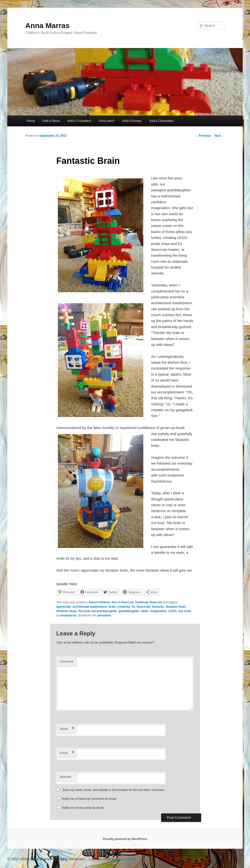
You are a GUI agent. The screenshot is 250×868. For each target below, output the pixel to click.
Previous (203, 136)
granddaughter (129, 611)
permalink (104, 615)
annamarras (68, 615)
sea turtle (185, 611)
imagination (158, 611)
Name (67, 729)
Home (31, 121)
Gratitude (142, 602)
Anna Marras (47, 25)
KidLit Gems (51, 121)
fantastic (158, 607)
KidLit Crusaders (79, 121)
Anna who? (107, 121)
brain (112, 607)
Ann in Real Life (122, 602)
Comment (66, 661)
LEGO (172, 611)
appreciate (63, 607)
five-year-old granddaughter (98, 611)
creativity (124, 607)
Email (67, 753)
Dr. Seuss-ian (141, 607)
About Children (99, 602)
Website (65, 777)
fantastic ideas (66, 611)
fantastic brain (176, 607)
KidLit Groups (132, 121)
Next (220, 136)
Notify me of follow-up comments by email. (89, 799)
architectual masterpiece (90, 607)
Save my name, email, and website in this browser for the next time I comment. (114, 790)
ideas (145, 611)
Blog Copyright (126, 859)
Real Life (156, 602)
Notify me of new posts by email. (83, 808)
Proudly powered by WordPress (125, 839)
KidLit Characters (161, 121)
